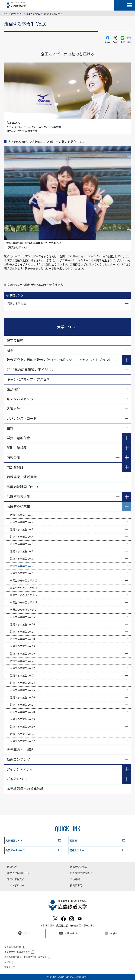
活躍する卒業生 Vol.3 (22, 529)
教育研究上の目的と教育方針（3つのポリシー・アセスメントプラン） (59, 360)
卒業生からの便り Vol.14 (24, 610)
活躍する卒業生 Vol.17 (22, 632)
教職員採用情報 (79, 867)
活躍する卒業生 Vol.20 (22, 653)
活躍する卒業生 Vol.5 (22, 544)
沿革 (10, 350)
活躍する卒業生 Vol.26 (22, 697)
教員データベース (15, 850)
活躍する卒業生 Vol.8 (22, 566)
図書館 (73, 840)
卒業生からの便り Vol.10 (24, 580)
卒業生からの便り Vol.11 (24, 588)
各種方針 (13, 408)
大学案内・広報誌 (20, 750)
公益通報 (75, 879)
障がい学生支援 (16, 879)
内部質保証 (15, 467)
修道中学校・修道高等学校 (17, 952)
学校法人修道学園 (13, 947)
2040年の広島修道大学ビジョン (31, 369)
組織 (10, 428)
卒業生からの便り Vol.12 (24, 595)
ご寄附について (18, 779)
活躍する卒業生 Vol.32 (22, 741)
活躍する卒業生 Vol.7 (22, 558)
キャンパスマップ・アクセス (28, 379)
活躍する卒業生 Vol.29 (22, 719)
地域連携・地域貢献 (22, 477)
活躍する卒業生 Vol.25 (22, 690)
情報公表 (13, 457)
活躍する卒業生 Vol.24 (22, 683)
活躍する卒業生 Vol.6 (22, 551)
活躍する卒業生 (33, 14)
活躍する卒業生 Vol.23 (22, 675)
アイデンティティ (20, 769)
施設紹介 (13, 389)
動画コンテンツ (20, 759)
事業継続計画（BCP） (23, 487)
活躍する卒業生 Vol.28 (22, 712)
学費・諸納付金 (18, 438)
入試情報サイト (14, 840)
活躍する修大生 (18, 496)
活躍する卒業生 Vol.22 (22, 668)
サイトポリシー (16, 885)
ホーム (5, 14)
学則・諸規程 (17, 448)
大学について (17, 14)
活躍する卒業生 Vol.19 (22, 646)
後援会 (8, 967)
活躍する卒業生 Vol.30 (22, 726)
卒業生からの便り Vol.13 (24, 602)
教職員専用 (76, 885)
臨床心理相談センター (19, 873)
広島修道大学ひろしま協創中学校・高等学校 (25, 957)
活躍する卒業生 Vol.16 (22, 624)
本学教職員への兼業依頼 (25, 789)
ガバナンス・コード (22, 418)
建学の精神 (15, 340)
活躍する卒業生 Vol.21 (22, 661)
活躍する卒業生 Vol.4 (22, 537)
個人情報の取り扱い (81, 873)
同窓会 (8, 962)
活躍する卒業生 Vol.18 (22, 639)
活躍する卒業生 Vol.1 (22, 515)
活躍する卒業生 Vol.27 (22, 705)
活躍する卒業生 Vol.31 (22, 734)
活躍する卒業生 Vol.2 (22, 522)
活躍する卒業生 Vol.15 (22, 617)
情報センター (77, 850)
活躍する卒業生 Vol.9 (22, 573)
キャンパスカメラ (20, 399)
